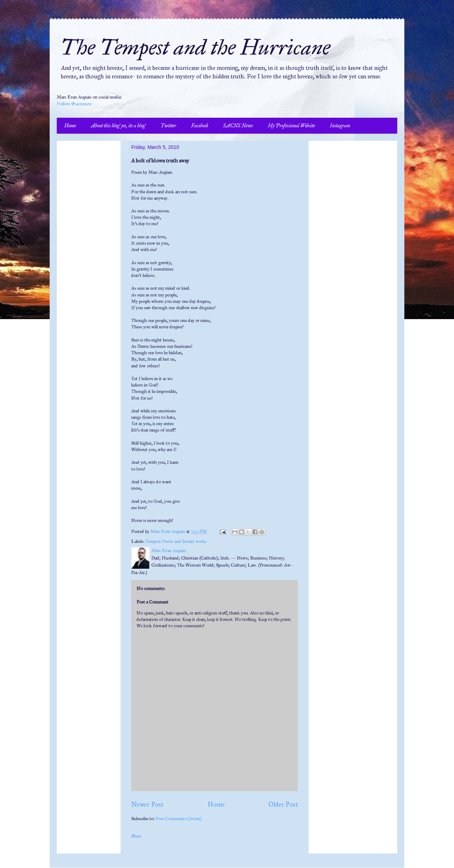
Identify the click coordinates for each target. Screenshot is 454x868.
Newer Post (147, 805)
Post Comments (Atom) (179, 819)
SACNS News (238, 126)
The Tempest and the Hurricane (195, 47)
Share (136, 836)
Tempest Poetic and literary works (176, 541)
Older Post (283, 805)
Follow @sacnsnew (74, 104)
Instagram (340, 126)
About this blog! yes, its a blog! (118, 126)
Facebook (200, 126)
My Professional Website (291, 126)
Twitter (168, 126)
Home (70, 126)
